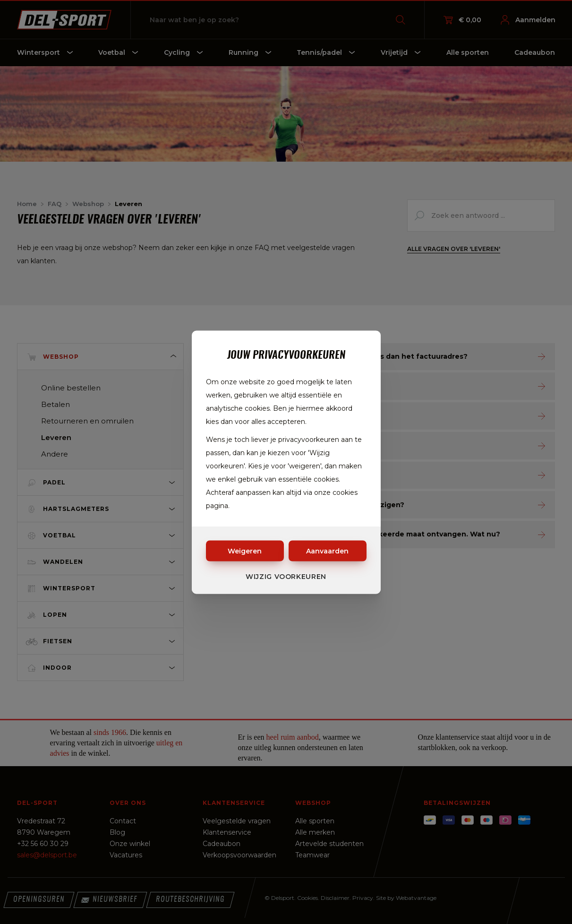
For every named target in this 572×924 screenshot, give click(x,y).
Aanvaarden (327, 551)
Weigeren (245, 551)
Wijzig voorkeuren (286, 576)
